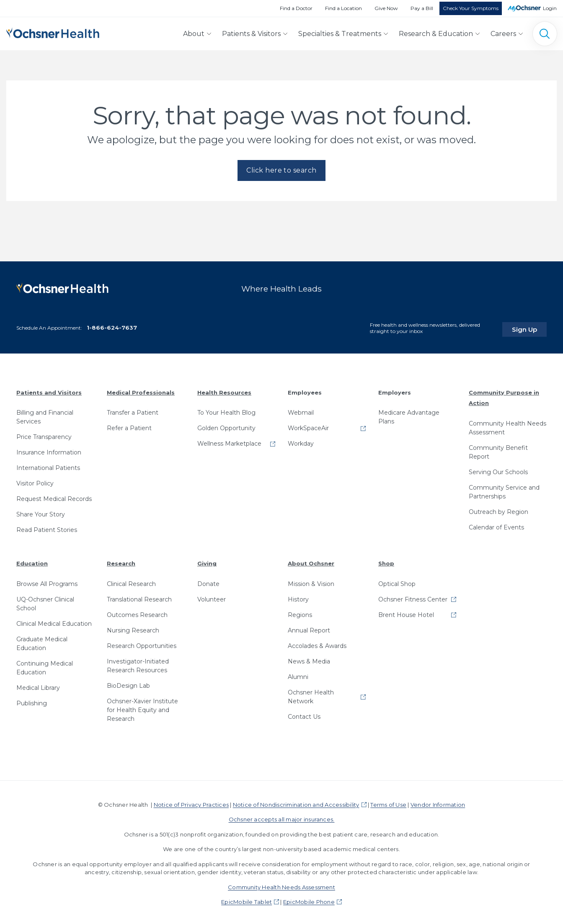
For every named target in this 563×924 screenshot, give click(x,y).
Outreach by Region (498, 509)
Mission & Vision (311, 581)
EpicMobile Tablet (247, 899)
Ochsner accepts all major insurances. (282, 817)
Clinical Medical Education (54, 621)
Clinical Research (131, 581)
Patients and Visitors (49, 390)
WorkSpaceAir (308, 426)
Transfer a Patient (133, 410)
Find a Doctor (296, 8)
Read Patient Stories (47, 527)
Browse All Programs (47, 581)
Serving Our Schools (498, 470)
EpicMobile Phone (309, 899)
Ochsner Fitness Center (413, 597)
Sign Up (531, 326)
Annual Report (309, 628)
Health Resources (224, 390)
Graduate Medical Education (42, 641)
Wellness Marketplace (229, 441)
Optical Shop (397, 581)
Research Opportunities (142, 643)
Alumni (298, 674)
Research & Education (436, 34)
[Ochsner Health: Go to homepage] (53, 32)
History (298, 597)
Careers (503, 34)
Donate (208, 581)
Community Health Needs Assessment (507, 425)
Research (121, 561)
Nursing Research (133, 628)
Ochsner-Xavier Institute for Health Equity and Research (142, 707)
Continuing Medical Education (45, 665)
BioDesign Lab (128, 683)
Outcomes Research (137, 612)
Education (32, 561)
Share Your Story (41, 512)
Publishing (32, 701)
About (194, 34)
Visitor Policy (35, 481)
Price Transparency (44, 434)
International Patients (48, 465)
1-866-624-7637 (112, 325)
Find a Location (343, 8)
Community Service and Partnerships (504, 489)
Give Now (386, 8)
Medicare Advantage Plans (409, 414)
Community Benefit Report (498, 450)
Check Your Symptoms (471, 8)
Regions (300, 612)
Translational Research (139, 597)
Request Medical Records (54, 496)
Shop (386, 561)
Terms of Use (388, 802)
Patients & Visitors (251, 34)
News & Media (309, 659)
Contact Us (304, 714)
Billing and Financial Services (45, 414)
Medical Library (38, 685)
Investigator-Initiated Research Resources (138, 663)
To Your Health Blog (226, 410)
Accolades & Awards (317, 643)
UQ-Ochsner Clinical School (45, 601)
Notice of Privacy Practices (191, 802)
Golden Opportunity (226, 426)
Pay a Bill (422, 8)
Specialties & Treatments (340, 34)
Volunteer (212, 597)
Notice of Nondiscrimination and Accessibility (296, 802)
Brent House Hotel (406, 612)
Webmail (301, 410)
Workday (301, 441)
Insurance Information (49, 450)
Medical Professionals (141, 390)
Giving (207, 561)
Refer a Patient (129, 426)
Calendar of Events (496, 525)
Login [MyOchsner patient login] (550, 8)
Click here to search (281, 170)
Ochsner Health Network (311, 694)
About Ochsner (311, 561)
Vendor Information (438, 802)
